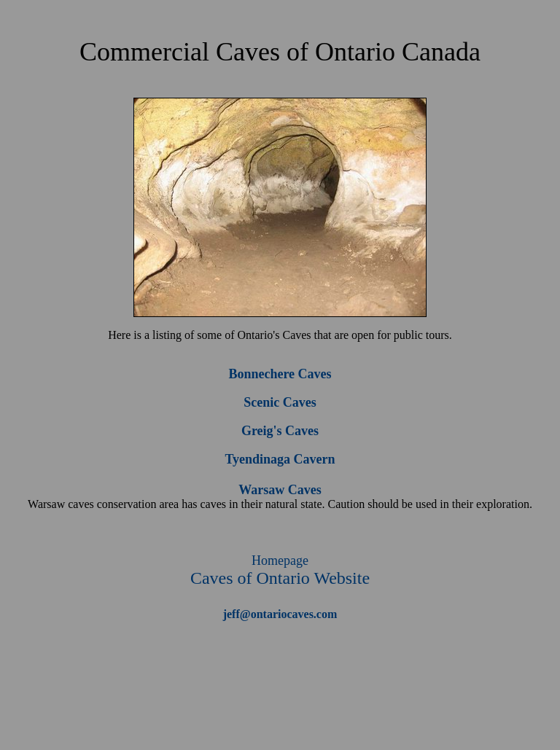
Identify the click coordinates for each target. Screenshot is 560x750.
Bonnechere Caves (280, 374)
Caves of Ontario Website (280, 570)
